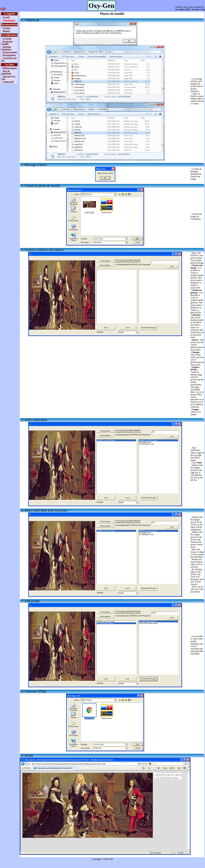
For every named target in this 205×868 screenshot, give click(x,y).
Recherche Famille (7, 43)
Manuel (6, 31)
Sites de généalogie (6, 72)
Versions (7, 28)
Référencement (10, 68)
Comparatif (8, 82)
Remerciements (10, 52)
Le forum (7, 39)
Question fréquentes (6, 48)
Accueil (6, 17)
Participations (9, 55)
